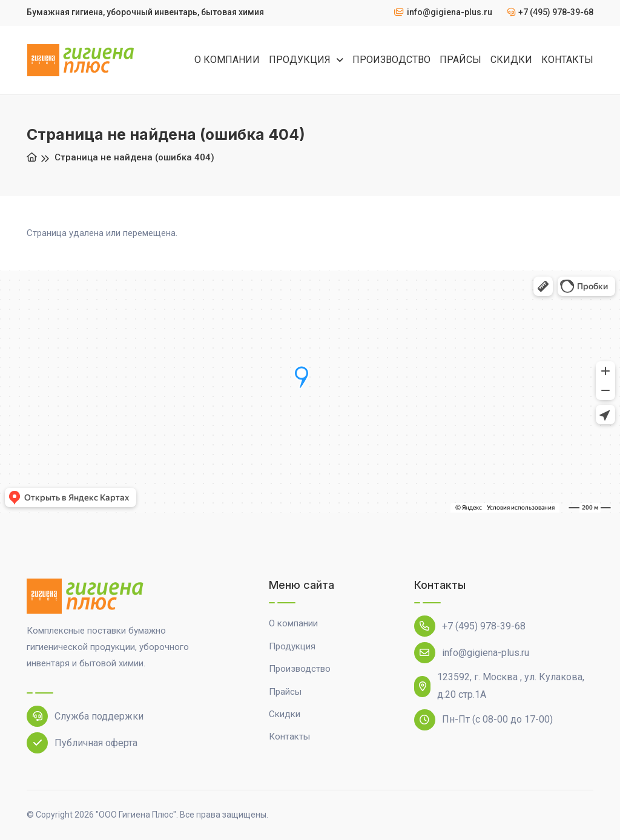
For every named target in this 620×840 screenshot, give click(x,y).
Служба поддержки (85, 716)
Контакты (289, 737)
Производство (300, 669)
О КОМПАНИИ (227, 60)
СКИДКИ (511, 60)
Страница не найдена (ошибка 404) (134, 157)
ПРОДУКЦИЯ (301, 60)
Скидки (285, 714)
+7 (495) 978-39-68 (470, 626)
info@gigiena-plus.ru (472, 653)
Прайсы (285, 692)
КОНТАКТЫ (567, 60)
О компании (293, 623)
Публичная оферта (82, 743)
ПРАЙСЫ (460, 60)
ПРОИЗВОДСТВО (391, 60)
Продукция (292, 646)
